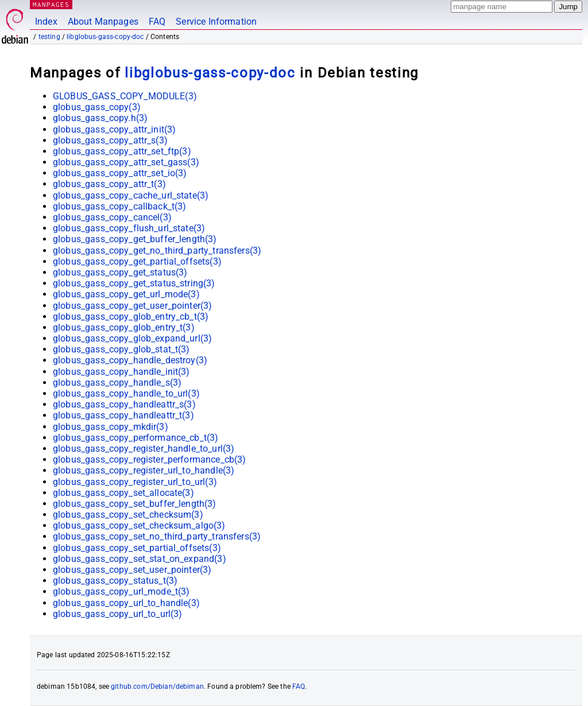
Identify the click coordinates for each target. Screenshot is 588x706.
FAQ (157, 22)
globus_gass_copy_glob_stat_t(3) (121, 349)
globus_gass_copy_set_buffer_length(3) (135, 504)
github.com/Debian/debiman (157, 686)
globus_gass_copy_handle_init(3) (121, 372)
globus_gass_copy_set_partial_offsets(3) (137, 548)
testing (49, 37)
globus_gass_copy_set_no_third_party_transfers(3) (157, 536)
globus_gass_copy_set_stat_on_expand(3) (140, 559)
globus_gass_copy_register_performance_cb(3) (149, 459)
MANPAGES (51, 4)
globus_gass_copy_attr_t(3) (109, 184)
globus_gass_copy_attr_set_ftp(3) (122, 151)
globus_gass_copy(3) (97, 107)
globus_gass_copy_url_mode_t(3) (121, 591)
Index (46, 22)
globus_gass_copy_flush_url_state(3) (129, 228)
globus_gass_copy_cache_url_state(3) (131, 195)
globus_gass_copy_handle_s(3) (117, 383)
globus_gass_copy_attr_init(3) (114, 129)
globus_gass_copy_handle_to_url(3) (126, 393)
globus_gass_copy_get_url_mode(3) (126, 294)
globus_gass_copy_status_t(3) (115, 581)
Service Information (216, 22)
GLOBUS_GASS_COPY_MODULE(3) (125, 96)
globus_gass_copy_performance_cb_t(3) (136, 438)
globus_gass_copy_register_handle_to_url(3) (144, 449)
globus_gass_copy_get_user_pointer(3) (132, 306)
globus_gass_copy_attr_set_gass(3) (126, 162)
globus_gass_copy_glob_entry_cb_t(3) (131, 317)
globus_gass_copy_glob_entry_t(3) (124, 327)
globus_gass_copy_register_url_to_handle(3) (144, 470)
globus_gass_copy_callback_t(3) (120, 206)
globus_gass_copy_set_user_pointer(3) (132, 570)
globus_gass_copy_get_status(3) (120, 272)
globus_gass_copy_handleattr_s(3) (124, 404)
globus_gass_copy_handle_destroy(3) (130, 360)
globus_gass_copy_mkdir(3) (111, 427)
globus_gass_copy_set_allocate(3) (123, 493)
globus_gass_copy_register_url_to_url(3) (135, 482)
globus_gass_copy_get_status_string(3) (134, 283)
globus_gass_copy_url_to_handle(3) (126, 603)
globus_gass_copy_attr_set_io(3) (120, 173)
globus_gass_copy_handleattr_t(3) (123, 415)
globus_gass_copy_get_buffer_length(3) (135, 239)
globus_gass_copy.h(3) (100, 118)
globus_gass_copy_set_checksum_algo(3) (139, 525)
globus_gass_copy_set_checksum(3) (128, 515)
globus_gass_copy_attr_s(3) (110, 140)
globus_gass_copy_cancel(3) (112, 217)
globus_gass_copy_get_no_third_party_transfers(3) (157, 251)
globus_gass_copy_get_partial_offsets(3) (137, 261)
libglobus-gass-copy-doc (105, 37)
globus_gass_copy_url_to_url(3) (118, 614)
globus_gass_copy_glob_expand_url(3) (132, 338)
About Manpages (103, 22)
